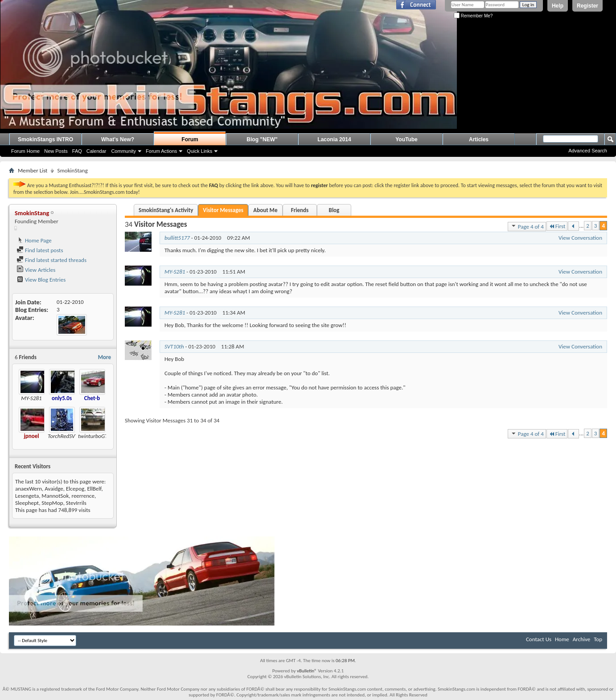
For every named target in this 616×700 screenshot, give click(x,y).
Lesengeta (27, 496)
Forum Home (25, 151)
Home (562, 639)
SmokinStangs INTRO (45, 139)
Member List (33, 170)
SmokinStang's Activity (166, 210)
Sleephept (27, 503)
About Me (265, 210)
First (557, 226)
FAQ (77, 151)
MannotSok (55, 496)
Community (123, 151)
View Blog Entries (41, 280)
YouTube (407, 139)
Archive (581, 639)
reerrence (83, 496)
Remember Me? (473, 16)
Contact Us (539, 639)
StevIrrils (76, 503)
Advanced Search (588, 151)
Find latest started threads (51, 260)
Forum (190, 139)
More (105, 357)
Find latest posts (40, 250)
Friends (300, 210)
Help (558, 6)
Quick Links (199, 151)
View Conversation (580, 238)
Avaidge (54, 489)
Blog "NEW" (262, 139)
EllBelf (94, 489)
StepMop (52, 503)
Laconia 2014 (334, 139)
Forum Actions (161, 151)
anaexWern (29, 489)
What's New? (118, 139)
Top (598, 639)
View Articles (36, 270)
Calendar (97, 151)
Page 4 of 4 (527, 226)
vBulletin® (307, 671)
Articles (479, 139)
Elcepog (75, 489)
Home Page (34, 240)
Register (587, 6)
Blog (334, 210)
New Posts (56, 151)
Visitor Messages (223, 210)
